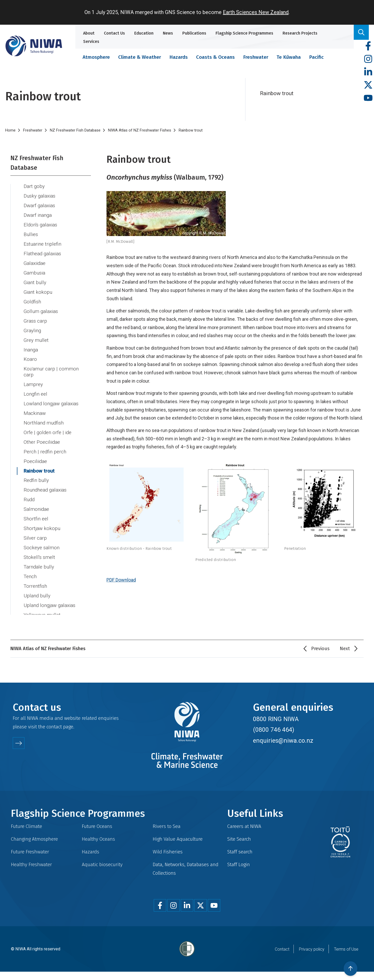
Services (91, 41)
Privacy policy (312, 949)
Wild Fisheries (168, 852)
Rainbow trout (39, 465)
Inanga (31, 344)
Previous (320, 649)
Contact (282, 949)
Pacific (316, 57)
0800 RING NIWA (276, 719)
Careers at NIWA (244, 826)
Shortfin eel (36, 513)
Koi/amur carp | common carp (51, 366)
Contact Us (114, 33)
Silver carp (35, 532)
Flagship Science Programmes (244, 33)
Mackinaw (35, 407)
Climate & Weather (140, 57)
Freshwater (256, 57)
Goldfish (32, 296)
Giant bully (35, 277)
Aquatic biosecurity (102, 864)
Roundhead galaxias (45, 484)
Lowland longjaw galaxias (51, 398)
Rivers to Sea (167, 826)
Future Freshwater (30, 852)
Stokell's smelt (39, 551)
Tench (30, 571)
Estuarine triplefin (42, 238)
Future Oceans (97, 826)
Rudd (29, 494)
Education (144, 33)
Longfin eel (35, 388)
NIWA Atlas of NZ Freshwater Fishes (140, 130)
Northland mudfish (44, 417)
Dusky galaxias (39, 190)
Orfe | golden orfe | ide (48, 427)
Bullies (31, 228)
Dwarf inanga (38, 209)
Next (345, 649)
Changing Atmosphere (34, 839)
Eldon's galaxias (40, 219)
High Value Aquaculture (178, 839)
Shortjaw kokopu (42, 522)
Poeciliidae (35, 455)
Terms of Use (346, 949)
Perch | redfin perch (45, 446)
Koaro (30, 353)
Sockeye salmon (42, 542)
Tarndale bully (39, 561)
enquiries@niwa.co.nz (283, 741)
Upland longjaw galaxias (49, 599)
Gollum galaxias (41, 305)
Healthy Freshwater (31, 864)
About (89, 33)
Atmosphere (96, 57)
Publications (194, 33)
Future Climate (26, 826)
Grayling (32, 325)
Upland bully (37, 590)
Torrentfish (35, 580)
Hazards (179, 57)
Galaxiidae (35, 257)
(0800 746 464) (274, 730)
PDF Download (121, 580)
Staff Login (239, 864)
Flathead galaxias (42, 248)
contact (54, 727)
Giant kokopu (38, 286)
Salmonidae (36, 503)
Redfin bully (36, 474)
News (168, 33)
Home (10, 130)
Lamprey (33, 378)
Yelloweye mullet (42, 609)
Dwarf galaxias (39, 200)
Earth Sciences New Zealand (256, 12)
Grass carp (35, 315)
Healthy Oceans (98, 839)
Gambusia (34, 267)
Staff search (240, 852)
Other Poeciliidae (42, 436)
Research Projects (300, 33)
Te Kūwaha (289, 57)
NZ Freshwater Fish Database (75, 130)
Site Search (239, 839)
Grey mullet (36, 334)
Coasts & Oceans (215, 57)
